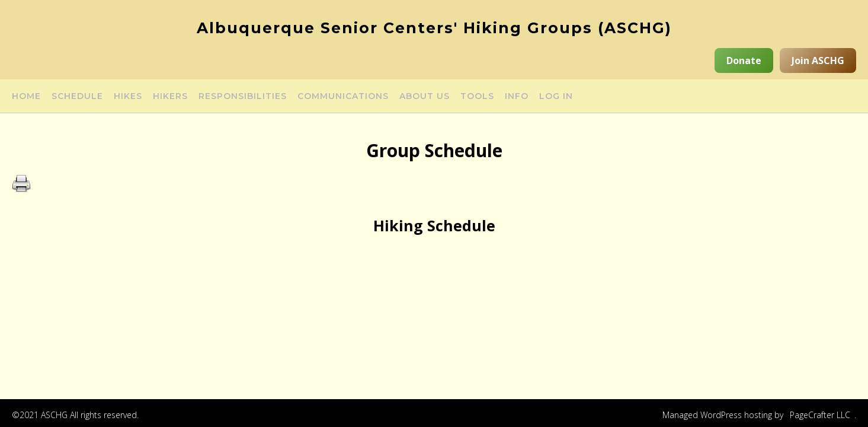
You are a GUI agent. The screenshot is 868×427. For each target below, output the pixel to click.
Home (26, 97)
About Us (425, 97)
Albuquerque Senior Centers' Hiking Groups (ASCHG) (434, 28)
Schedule (77, 97)
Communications (343, 97)
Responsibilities (243, 97)
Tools (477, 97)
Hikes (128, 97)
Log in (556, 97)
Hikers (170, 97)
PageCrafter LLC (820, 415)
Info (517, 97)
